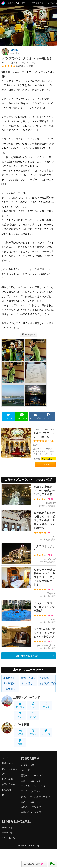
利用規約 (6, 790)
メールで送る (35, 416)
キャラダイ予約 (47, 683)
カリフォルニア (29, 765)
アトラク (20, 705)
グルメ (46, 705)
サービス (46, 732)
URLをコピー (49, 416)
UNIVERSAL (16, 821)
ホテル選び (27, 683)
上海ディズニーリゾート (18, 3)
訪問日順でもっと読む (28, 656)
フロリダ (25, 770)
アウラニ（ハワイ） (31, 791)
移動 (20, 742)
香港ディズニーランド (32, 775)
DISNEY (30, 759)
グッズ (33, 715)
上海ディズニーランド (27, 698)
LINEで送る (22, 416)
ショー (33, 705)
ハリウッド (7, 827)
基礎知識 (44, 678)
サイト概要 (7, 779)
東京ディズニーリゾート (33, 802)
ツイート (8, 416)
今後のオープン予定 (31, 807)
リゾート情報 (21, 725)
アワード (6, 774)
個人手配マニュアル (11, 683)
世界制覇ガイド (39, 3)
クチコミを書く (10, 769)
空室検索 (45, 465)
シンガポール (8, 838)
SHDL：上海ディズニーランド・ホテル (20, 62)
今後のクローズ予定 (31, 812)
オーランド (7, 833)
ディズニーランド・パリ (33, 786)
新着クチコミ (28, 678)
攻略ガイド (9, 678)
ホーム (5, 758)
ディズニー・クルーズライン (35, 797)
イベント (20, 715)
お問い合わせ (8, 784)
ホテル (20, 732)
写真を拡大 (28, 334)
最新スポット (10, 689)
